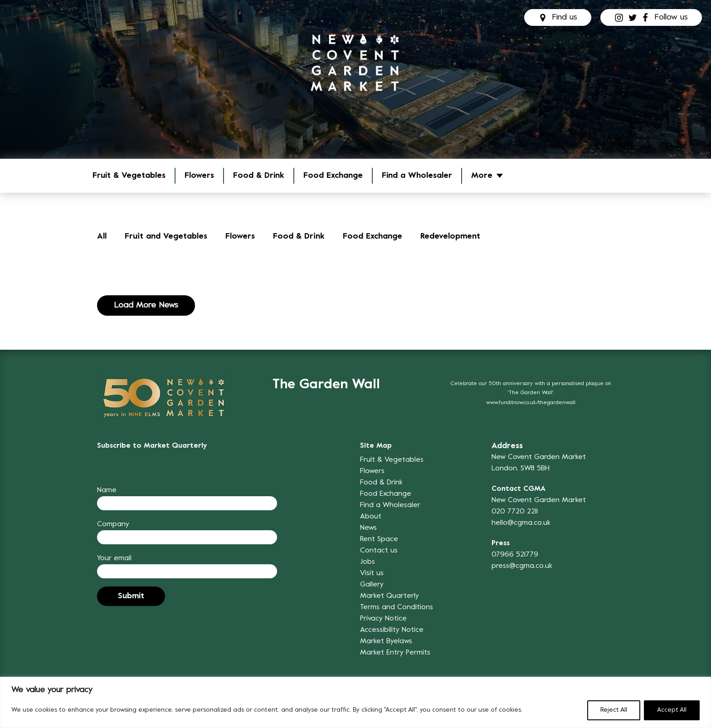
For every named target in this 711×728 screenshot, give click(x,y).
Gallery (372, 585)
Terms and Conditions (397, 607)
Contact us (379, 551)
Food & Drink (259, 176)
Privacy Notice (383, 619)
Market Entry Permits (395, 653)
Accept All (672, 710)
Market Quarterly (390, 596)
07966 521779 (515, 555)
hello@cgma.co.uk (521, 523)
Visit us (372, 573)
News (368, 528)
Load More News (146, 305)
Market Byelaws (386, 641)
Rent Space (379, 539)
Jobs (368, 562)
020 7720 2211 (515, 512)
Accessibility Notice (392, 630)
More (482, 176)
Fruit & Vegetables (129, 176)
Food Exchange (333, 176)
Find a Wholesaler (417, 176)
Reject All (614, 710)
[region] (355, 702)
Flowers (199, 176)
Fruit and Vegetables (166, 237)
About (371, 517)
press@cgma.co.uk (522, 566)
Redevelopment (449, 237)
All (102, 237)
